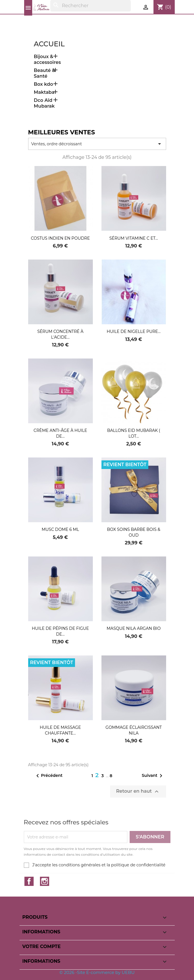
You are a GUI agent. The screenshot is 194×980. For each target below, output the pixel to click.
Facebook (29, 881)
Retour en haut (138, 792)
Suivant (153, 776)
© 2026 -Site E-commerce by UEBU (97, 972)
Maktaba (44, 92)
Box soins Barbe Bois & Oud (134, 532)
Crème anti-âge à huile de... (60, 433)
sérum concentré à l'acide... (60, 334)
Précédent (48, 776)
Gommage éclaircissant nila (134, 730)
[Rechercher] (91, 6)
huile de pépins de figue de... (60, 631)
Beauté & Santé (45, 73)
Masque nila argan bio (134, 628)
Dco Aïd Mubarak (44, 103)
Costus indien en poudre (60, 238)
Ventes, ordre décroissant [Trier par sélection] (97, 144)
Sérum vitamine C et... (134, 238)
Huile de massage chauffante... (60, 730)
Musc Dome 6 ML (60, 529)
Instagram (45, 881)
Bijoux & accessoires (47, 59)
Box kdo (44, 84)
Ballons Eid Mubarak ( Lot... (134, 433)
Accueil (49, 44)
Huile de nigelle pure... (134, 331)
